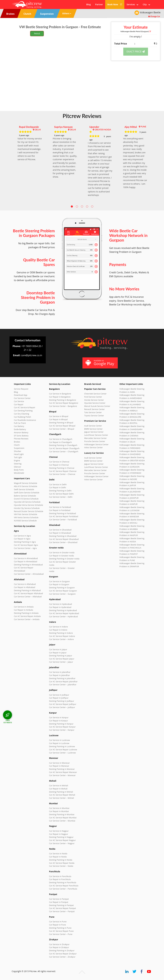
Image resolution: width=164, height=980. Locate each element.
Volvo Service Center (94, 447)
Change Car (154, 16)
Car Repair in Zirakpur (59, 947)
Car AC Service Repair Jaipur (62, 659)
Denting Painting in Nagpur (61, 837)
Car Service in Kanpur (59, 717)
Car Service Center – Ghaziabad (63, 542)
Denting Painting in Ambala (26, 613)
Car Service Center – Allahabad (28, 597)
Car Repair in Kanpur (59, 721)
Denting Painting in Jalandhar (62, 678)
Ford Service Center (93, 397)
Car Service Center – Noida (61, 866)
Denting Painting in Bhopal (61, 423)
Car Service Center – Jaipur (61, 662)
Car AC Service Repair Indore (62, 636)
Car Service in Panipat (59, 899)
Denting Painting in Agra (25, 542)
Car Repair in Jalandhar (59, 675)
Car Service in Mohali (59, 785)
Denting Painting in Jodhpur (62, 701)
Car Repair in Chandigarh (60, 442)
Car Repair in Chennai (59, 465)
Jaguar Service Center (94, 432)
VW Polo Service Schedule (26, 514)
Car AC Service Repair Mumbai (63, 818)
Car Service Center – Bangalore (63, 406)
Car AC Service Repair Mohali (62, 795)
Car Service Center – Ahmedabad (29, 574)
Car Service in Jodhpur (59, 695)
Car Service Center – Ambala (27, 619)
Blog (89, 4)
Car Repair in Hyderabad (60, 607)
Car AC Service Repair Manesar (63, 772)
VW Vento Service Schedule (26, 517)
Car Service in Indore (58, 627)
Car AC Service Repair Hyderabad (64, 613)
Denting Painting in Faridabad (62, 513)
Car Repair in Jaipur (58, 653)
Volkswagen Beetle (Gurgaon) (136, 31)
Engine (17, 460)
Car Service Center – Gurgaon (62, 594)
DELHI (38, 130)
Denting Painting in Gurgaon (62, 588)
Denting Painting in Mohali (61, 792)
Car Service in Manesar (59, 763)
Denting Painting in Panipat (61, 905)
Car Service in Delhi (58, 484)
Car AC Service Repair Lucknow (63, 750)
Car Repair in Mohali (58, 789)
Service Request (21, 389)
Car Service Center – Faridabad (63, 520)
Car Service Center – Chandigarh (64, 451)
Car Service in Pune (58, 922)
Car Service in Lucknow (59, 740)
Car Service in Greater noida (62, 552)
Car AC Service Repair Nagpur (62, 840)
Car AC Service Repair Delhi (61, 494)
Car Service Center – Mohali (62, 798)
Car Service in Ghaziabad (60, 530)
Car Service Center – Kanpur (62, 730)
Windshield (19, 473)
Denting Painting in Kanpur (61, 724)
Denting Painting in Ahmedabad (28, 565)
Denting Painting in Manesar (62, 769)
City (146, 4)
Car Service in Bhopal (59, 416)
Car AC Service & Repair (25, 407)
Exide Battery (20, 429)
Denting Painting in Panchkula (63, 882)
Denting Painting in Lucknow (62, 746)
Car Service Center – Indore (61, 639)
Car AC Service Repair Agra (26, 545)
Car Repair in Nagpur (59, 834)
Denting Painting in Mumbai (62, 814)
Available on (100, 363)
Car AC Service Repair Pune (61, 931)
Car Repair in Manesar (59, 766)
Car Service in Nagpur (59, 831)
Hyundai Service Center (95, 403)
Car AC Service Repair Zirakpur (63, 954)
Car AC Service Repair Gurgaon (63, 591)
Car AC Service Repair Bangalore (64, 403)
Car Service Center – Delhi (61, 497)
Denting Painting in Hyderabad (63, 610)
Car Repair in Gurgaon (59, 584)
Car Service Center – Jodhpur (62, 707)
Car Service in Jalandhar (60, 672)
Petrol (37, 33)
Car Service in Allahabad (25, 584)
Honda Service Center (94, 400)
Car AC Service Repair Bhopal (62, 426)
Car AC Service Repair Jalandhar (63, 682)
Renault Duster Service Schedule (29, 511)
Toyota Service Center (94, 416)
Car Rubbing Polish (22, 417)
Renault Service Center (94, 409)
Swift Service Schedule (24, 489)
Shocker (18, 451)
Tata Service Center (93, 412)
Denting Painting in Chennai (62, 468)
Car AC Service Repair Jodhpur (63, 704)
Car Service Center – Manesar (62, 775)
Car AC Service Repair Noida (62, 863)
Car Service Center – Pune (61, 934)
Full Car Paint (20, 423)
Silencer (18, 467)
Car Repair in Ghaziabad (60, 533)
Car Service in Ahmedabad (26, 558)
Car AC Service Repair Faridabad (64, 516)
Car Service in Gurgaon (59, 581)
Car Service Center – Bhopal (62, 429)
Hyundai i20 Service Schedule (27, 502)
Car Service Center (22, 398)
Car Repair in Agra (22, 539)
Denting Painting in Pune (60, 928)
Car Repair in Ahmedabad (26, 561)
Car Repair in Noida (58, 857)
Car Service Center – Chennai (62, 474)
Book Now (115, 4)
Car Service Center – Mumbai (62, 821)
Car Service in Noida (58, 854)
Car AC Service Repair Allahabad (28, 593)
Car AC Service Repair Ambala (27, 616)
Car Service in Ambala (24, 607)
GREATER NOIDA (103, 130)
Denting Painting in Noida (61, 860)
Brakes (17, 442)
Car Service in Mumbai (59, 808)
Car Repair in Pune (57, 925)
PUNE (143, 127)
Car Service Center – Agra (25, 548)
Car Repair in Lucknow (59, 743)
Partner (99, 4)
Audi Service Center (93, 426)
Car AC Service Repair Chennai (63, 471)
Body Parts (19, 470)
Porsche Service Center (95, 441)
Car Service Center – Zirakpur (62, 957)
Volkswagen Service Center (96, 444)
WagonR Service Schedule (26, 483)
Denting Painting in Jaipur (61, 656)
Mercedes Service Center (95, 438)
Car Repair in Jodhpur (59, 698)
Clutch (17, 445)
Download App (21, 395)
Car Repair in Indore (58, 630)
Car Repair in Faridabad (60, 510)
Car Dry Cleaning (21, 414)
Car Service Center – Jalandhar (63, 685)
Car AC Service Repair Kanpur (62, 727)
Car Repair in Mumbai (59, 811)
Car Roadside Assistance (25, 420)
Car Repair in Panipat (59, 902)
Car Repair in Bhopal (58, 419)
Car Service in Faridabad (60, 507)
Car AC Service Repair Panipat (62, 908)
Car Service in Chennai (59, 462)
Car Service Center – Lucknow (62, 753)
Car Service (19, 401)
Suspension (19, 448)
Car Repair (19, 404)
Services (132, 4)
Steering (18, 464)
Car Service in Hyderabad (60, 604)
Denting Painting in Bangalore (63, 400)
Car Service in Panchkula (60, 876)
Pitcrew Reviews (82, 116)
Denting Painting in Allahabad (27, 590)
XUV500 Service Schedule (25, 521)
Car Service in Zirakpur (59, 944)
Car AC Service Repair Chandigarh (64, 448)
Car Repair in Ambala (23, 610)
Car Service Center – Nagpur (62, 843)
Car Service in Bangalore (60, 394)
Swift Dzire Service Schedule (27, 493)
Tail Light (18, 457)
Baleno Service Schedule (25, 496)
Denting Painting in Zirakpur (62, 950)
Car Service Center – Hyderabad (63, 616)
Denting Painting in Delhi (60, 491)
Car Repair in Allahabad (25, 587)
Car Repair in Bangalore (60, 397)
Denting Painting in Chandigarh (63, 445)
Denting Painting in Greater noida (64, 559)
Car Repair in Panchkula (60, 879)
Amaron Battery (21, 432)
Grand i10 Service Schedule (26, 499)
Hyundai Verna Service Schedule (28, 505)
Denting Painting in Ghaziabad (63, 536)
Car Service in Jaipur (58, 649)
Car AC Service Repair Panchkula (64, 886)
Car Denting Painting (23, 411)
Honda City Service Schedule (27, 508)
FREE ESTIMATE (8, 721)
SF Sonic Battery (21, 436)
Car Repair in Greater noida (61, 556)
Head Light (19, 454)
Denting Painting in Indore (61, 633)
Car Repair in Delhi (57, 487)
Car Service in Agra (22, 536)
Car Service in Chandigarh (61, 439)
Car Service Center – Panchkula (63, 889)
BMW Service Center (93, 429)
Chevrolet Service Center (95, 394)
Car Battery (19, 426)
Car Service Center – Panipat (62, 911)
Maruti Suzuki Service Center (97, 406)
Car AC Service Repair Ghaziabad (64, 539)
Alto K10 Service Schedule (26, 486)
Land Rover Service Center (96, 435)
